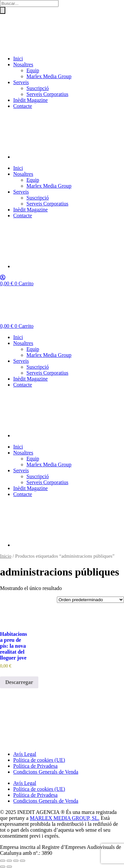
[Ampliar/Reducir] (3, 861)
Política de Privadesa (35, 766)
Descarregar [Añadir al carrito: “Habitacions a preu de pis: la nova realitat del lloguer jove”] (19, 682)
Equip (33, 70)
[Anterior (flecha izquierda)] (3, 867)
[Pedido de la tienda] (90, 600)
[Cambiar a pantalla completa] (9, 861)
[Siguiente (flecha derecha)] (9, 867)
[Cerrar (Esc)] (22, 861)
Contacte (23, 106)
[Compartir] (16, 861)
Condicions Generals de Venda (46, 772)
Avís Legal (25, 754)
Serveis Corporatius (47, 94)
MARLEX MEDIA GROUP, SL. (64, 818)
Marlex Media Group (49, 76)
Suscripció (38, 88)
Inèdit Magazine (30, 100)
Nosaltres (23, 64)
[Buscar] (3, 10)
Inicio (6, 556)
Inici (18, 59)
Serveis (21, 82)
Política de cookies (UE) (39, 760)
